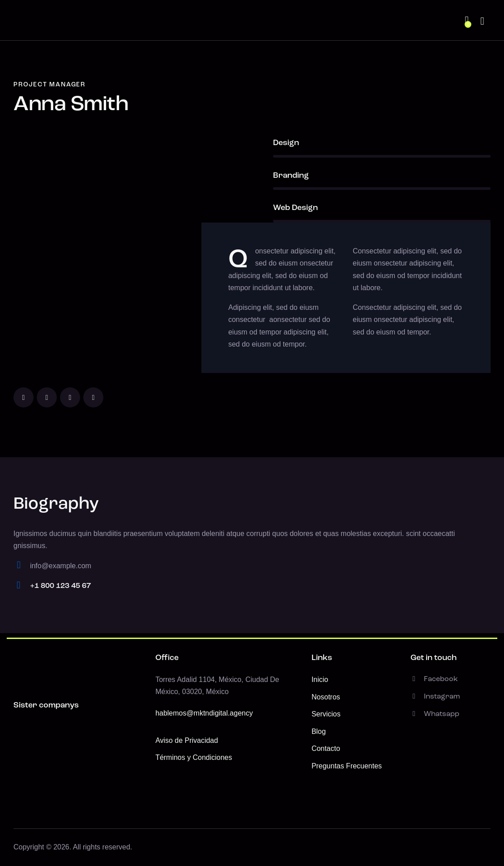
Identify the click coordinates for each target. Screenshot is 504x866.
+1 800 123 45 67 (60, 586)
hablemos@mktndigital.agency (204, 713)
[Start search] (482, 21)
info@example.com (61, 566)
